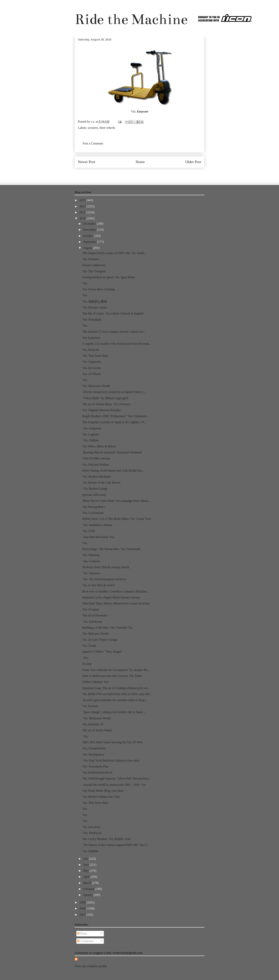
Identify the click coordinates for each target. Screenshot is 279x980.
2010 (83, 218)
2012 (83, 206)
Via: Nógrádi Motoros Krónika (102, 410)
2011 (83, 212)
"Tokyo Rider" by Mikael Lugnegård (105, 398)
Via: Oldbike (91, 440)
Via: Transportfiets (94, 748)
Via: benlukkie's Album (97, 525)
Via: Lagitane (91, 434)
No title (87, 664)
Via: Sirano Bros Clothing (99, 289)
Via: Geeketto (91, 561)
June (86, 865)
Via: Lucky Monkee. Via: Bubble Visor (107, 839)
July (86, 859)
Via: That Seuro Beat (95, 356)
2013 (83, 200)
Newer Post (87, 162)
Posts (82, 933)
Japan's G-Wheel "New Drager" (102, 652)
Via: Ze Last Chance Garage (100, 640)
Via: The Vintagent (94, 271)
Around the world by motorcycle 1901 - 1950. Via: (114, 785)
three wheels (107, 128)
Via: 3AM (89, 531)
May (86, 871)
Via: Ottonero (91, 259)
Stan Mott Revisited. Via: (98, 537)
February (89, 889)
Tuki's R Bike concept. (96, 458)
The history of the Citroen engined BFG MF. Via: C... (116, 845)
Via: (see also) (91, 827)
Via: (85, 283)
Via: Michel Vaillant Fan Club (101, 797)
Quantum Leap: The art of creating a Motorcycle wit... (116, 688)
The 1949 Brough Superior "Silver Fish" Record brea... (117, 778)
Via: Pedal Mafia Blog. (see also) (103, 791)
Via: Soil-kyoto (92, 622)
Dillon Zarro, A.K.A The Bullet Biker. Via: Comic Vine (117, 519)
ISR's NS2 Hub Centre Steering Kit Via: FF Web (113, 742)
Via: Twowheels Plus (95, 766)
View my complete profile (91, 966)
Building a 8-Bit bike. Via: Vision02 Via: (108, 628)
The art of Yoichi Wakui (97, 730)
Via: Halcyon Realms (96, 465)
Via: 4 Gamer (91, 609)
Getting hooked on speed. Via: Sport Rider (109, 277)
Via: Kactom (90, 706)
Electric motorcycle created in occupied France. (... (114, 392)
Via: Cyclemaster (93, 513)
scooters (93, 128)
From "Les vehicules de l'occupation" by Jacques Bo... (116, 670)
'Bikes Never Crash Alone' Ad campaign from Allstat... (116, 501)
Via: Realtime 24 (93, 724)
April (87, 877)
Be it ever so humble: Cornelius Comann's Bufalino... (115, 591)
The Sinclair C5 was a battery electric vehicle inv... (114, 332)
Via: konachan (91, 338)
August (88, 248)
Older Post (193, 162)
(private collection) (94, 495)
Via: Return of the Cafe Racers (101, 483)
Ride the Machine (131, 19)
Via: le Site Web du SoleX (99, 585)
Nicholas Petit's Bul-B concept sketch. (106, 567)
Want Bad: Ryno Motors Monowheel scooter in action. (116, 603)
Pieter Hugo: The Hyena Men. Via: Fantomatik (111, 549)
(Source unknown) (94, 265)
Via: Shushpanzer (93, 754)
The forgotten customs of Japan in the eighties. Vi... (114, 422)
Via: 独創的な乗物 (95, 301)
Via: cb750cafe (92, 374)
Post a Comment (93, 143)
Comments (85, 941)
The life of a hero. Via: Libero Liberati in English (113, 313)
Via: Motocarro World (96, 386)
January (88, 895)
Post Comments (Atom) (148, 173)
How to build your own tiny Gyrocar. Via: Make (112, 676)
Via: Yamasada (92, 362)
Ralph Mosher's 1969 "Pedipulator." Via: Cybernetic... (116, 416)
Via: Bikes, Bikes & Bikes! (99, 446)
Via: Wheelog (91, 555)
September (90, 242)
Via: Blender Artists (95, 307)
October (89, 236)
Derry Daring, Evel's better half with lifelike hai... (113, 471)
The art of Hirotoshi (95, 615)
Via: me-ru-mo (92, 368)
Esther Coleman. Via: (96, 682)
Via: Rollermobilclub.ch (97, 772)
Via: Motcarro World (95, 634)
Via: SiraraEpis (92, 319)
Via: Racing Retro (93, 507)
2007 (83, 915)
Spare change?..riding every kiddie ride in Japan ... (114, 712)
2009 (83, 902)
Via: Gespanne (92, 428)
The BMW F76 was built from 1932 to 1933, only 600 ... (118, 694)
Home (140, 162)
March (88, 883)
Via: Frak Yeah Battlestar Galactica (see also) (111, 760)
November (90, 230)
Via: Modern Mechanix (97, 477)
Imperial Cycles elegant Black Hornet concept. (111, 597)
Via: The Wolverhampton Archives (104, 579)
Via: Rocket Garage (95, 489)
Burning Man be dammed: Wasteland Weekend (112, 452)
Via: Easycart (91, 350)
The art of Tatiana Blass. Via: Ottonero (106, 404)
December (90, 224)
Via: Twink (89, 646)
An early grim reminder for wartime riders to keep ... (115, 700)
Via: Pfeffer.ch (92, 833)
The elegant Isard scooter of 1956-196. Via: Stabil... (115, 253)
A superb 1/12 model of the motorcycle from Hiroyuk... (117, 344)
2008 (83, 908)
